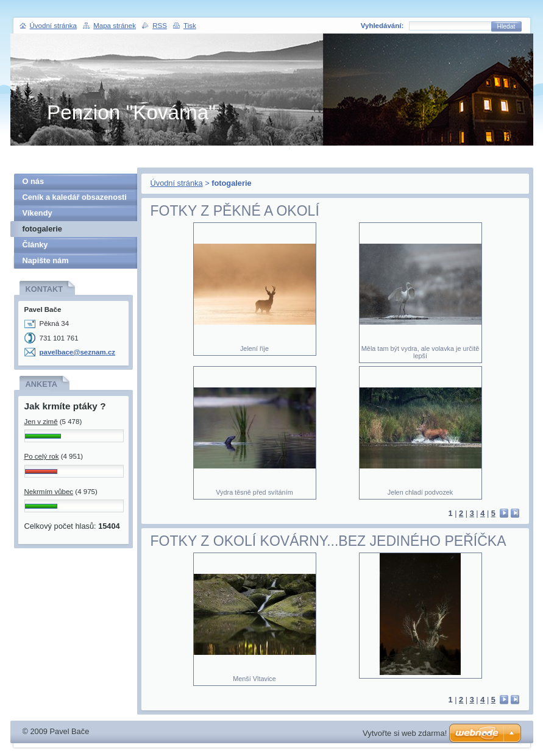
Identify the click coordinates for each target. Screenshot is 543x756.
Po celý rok (42, 456)
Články (35, 245)
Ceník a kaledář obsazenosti (75, 197)
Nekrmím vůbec (49, 492)
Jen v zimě (41, 422)
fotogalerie (42, 229)
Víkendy (37, 213)
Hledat (506, 26)
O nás (34, 181)
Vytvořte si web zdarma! (405, 733)
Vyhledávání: (382, 26)
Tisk (190, 26)
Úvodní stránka (177, 183)
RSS (160, 26)
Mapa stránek (115, 26)
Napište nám (46, 260)
